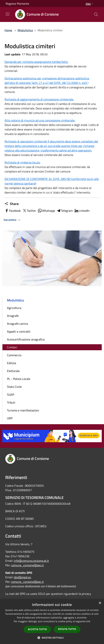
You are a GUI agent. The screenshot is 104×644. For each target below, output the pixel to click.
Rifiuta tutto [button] (67, 629)
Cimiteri (12, 347)
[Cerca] (96, 14)
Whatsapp (46, 211)
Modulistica (25, 30)
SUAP (11, 395)
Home (8, 30)
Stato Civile (14, 387)
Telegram (65, 211)
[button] (52, 638)
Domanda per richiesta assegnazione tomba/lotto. (36, 62)
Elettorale (13, 371)
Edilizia (12, 363)
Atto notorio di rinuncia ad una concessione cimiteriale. (40, 120)
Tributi (11, 402)
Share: (12, 204)
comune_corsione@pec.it (27, 565)
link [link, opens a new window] (88, 621)
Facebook (13, 211)
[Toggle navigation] (8, 14)
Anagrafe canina (17, 324)
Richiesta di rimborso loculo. (22, 162)
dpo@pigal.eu (22, 577)
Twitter (29, 211)
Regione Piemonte (17, 4)
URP (10, 418)
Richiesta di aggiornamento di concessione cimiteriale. (39, 99)
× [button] (100, 603)
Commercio (14, 355)
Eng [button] (90, 4)
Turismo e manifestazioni (23, 410)
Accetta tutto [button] (37, 629)
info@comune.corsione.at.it (31, 561)
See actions (13, 220)
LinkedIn (82, 211)
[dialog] (52, 622)
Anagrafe (13, 316)
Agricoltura (14, 308)
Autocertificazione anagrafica (26, 339)
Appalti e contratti (19, 331)
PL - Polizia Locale (19, 379)
